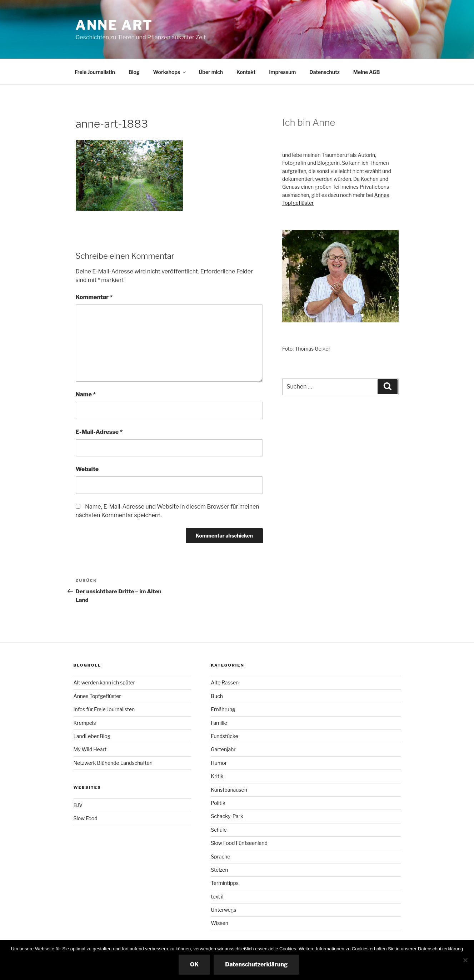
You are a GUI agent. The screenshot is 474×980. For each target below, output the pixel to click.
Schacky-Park (227, 816)
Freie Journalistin (95, 72)
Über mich (211, 72)
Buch (217, 696)
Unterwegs (223, 910)
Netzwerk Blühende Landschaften (113, 763)
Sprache (220, 857)
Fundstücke (224, 736)
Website (87, 469)
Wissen (219, 923)
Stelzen (219, 870)
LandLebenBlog (92, 736)
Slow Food (86, 818)
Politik (218, 803)
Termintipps (225, 883)
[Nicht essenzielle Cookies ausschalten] (465, 960)
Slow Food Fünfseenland (239, 843)
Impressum (282, 72)
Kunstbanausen (229, 790)
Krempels (85, 723)
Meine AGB (367, 72)
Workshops (170, 72)
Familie (219, 723)
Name (86, 394)
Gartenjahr (223, 749)
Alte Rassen (225, 682)
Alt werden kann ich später (104, 682)
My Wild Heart (90, 749)
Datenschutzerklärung (256, 964)
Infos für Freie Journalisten (104, 709)
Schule (219, 830)
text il (217, 897)
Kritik (217, 776)
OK (194, 964)
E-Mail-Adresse (99, 432)
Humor (219, 763)
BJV (78, 805)
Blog (134, 72)
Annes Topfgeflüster (97, 696)
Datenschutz (325, 72)
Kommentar (94, 297)
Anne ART (114, 25)
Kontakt (246, 72)
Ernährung (223, 709)
